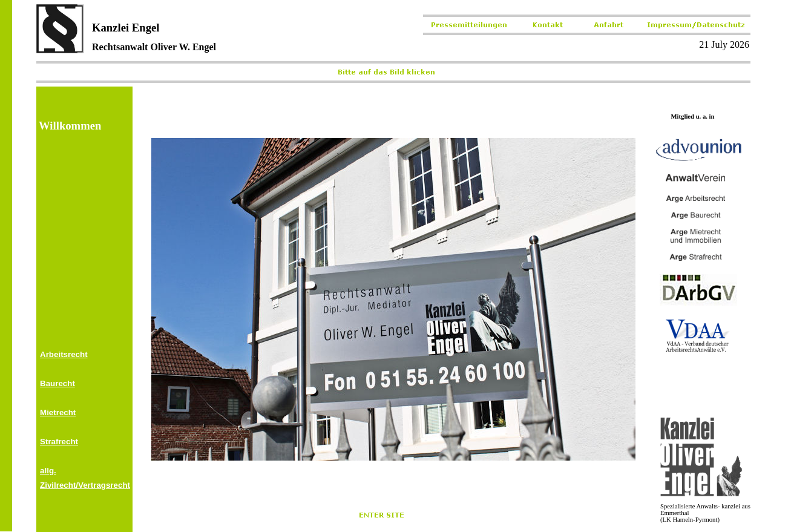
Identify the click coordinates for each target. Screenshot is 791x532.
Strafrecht (59, 442)
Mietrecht (58, 412)
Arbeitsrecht (64, 354)
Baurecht (57, 383)
